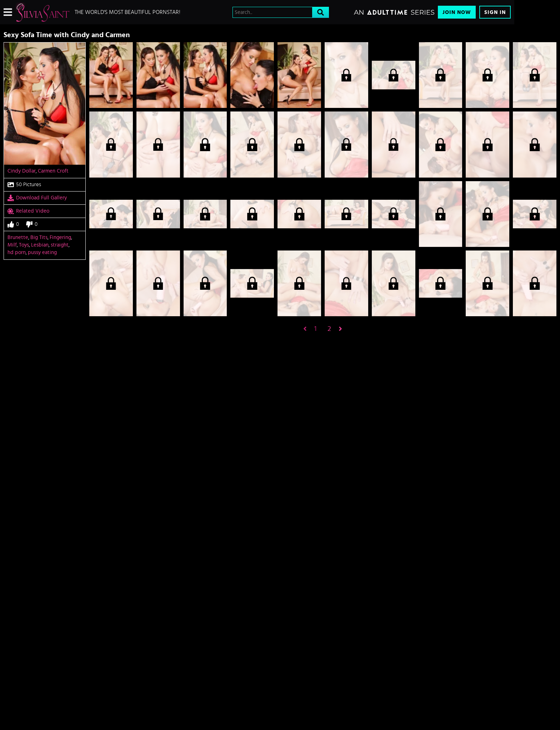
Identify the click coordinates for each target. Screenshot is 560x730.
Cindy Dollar (22, 171)
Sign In (495, 12)
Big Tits (39, 237)
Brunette (18, 237)
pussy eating (42, 252)
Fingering (60, 237)
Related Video (28, 211)
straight (60, 245)
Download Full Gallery (37, 198)
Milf (12, 245)
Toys (24, 245)
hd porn (17, 252)
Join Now (457, 12)
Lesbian (40, 245)
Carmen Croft (53, 171)
